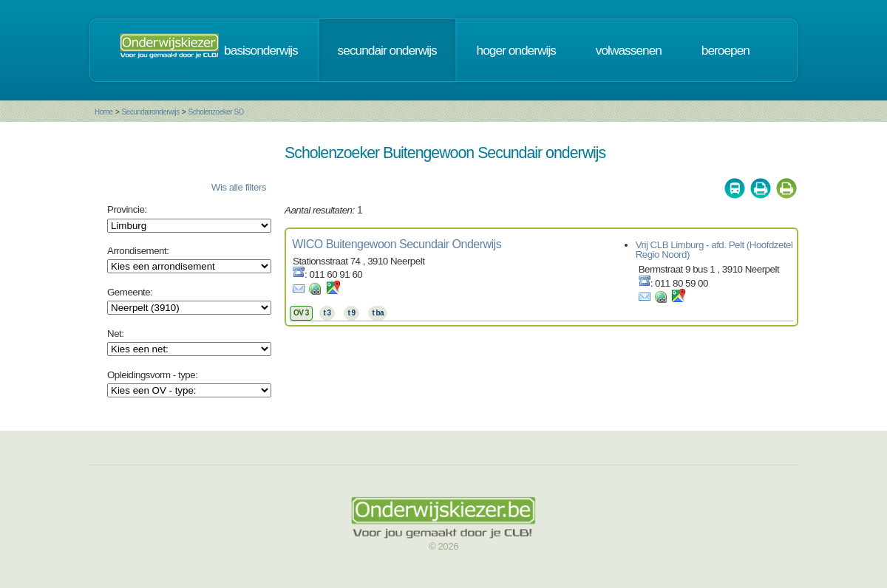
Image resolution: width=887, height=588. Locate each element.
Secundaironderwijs (150, 112)
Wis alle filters (239, 187)
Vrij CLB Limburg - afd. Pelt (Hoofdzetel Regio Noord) (714, 250)
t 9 (351, 313)
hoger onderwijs (516, 50)
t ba (378, 313)
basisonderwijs (261, 50)
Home (104, 112)
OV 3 (301, 313)
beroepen (725, 50)
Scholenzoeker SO (215, 112)
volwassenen (629, 50)
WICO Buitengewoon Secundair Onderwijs (397, 244)
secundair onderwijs (387, 50)
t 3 (327, 313)
